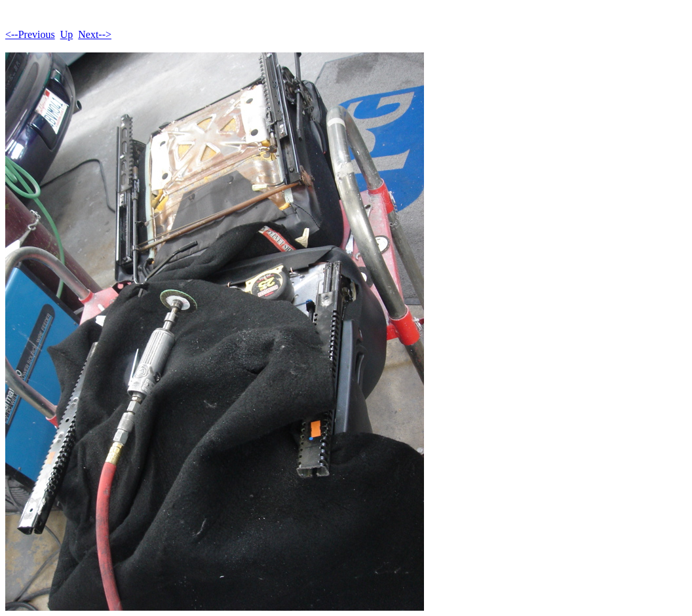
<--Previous (30, 34)
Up (67, 34)
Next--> (95, 34)
